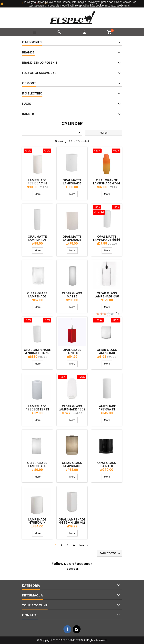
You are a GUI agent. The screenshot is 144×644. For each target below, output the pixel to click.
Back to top (110, 553)
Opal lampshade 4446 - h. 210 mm (72, 521)
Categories (32, 42)
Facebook (72, 569)
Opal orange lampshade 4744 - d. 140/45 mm (107, 183)
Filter (104, 133)
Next (84, 545)
